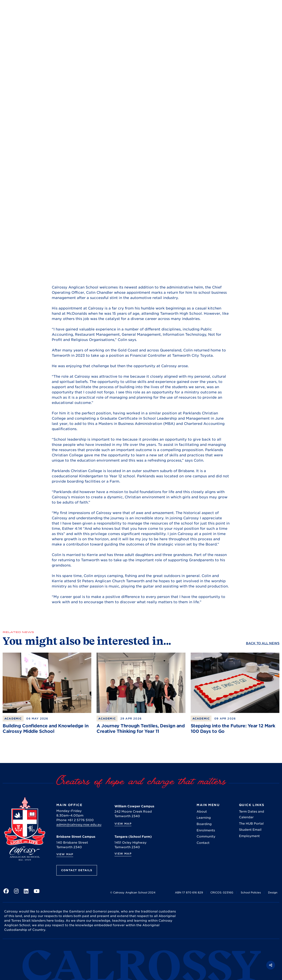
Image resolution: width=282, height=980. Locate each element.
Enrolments (206, 830)
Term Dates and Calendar (252, 814)
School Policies (251, 892)
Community (206, 836)
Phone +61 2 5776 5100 (75, 820)
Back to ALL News (263, 643)
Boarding (204, 824)
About (202, 811)
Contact (203, 843)
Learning (204, 818)
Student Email (250, 830)
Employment (249, 836)
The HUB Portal (251, 824)
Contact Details (77, 870)
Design (273, 892)
